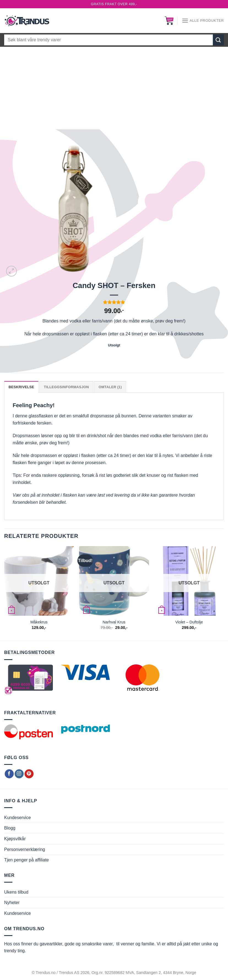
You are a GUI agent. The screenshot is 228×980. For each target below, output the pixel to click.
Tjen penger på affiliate (26, 860)
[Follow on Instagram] (19, 774)
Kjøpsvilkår (15, 839)
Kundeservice (17, 818)
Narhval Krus (114, 622)
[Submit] (218, 40)
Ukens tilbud (16, 892)
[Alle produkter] (203, 20)
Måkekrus (39, 622)
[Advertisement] (114, 88)
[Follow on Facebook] (9, 774)
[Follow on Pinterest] (29, 774)
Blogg (10, 828)
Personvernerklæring (25, 849)
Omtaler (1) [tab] (110, 387)
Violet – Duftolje (189, 622)
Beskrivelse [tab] (21, 387)
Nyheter (12, 903)
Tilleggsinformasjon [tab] (66, 387)
